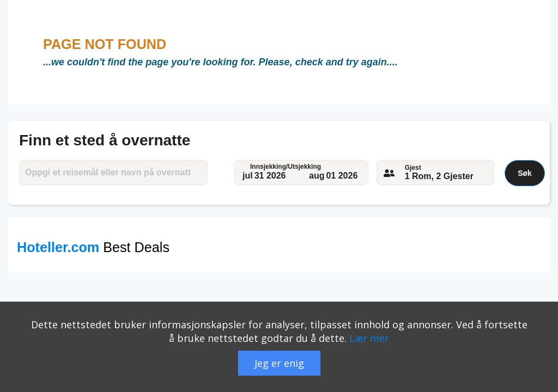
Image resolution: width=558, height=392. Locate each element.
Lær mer (369, 338)
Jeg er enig (279, 363)
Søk (525, 173)
